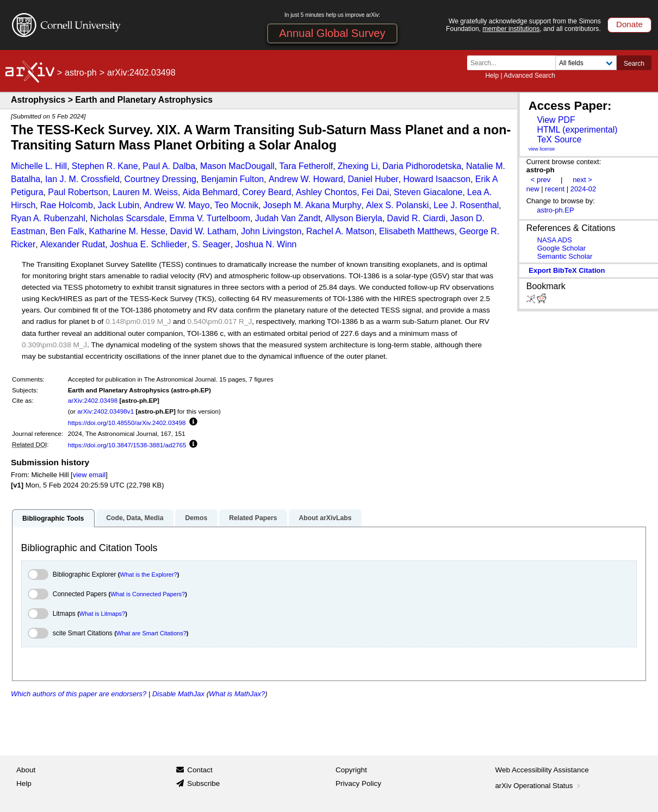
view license (542, 149)
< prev (541, 180)
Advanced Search (529, 76)
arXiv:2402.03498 (93, 400)
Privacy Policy (358, 783)
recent (555, 189)
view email (89, 475)
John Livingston (271, 231)
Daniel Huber (373, 179)
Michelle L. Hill (39, 166)
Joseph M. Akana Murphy (312, 205)
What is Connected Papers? (148, 594)
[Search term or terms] (514, 63)
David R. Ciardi (417, 218)
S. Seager (211, 244)
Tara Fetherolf (306, 166)
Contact (200, 770)
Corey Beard (267, 192)
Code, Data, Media (135, 518)
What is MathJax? (237, 694)
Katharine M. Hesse (128, 231)
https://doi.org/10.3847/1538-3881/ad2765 (127, 445)
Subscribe (203, 783)
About (26, 770)
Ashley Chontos (326, 192)
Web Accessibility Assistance (542, 770)
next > (582, 180)
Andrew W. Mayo (177, 205)
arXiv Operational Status (539, 786)
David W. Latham (203, 231)
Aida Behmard (210, 192)
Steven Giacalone (428, 192)
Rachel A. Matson (340, 231)
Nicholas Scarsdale (128, 218)
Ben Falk (67, 231)
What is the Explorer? (149, 574)
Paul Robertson (78, 192)
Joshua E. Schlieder (148, 244)
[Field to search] (586, 63)
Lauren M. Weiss (145, 192)
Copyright (351, 770)
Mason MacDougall (237, 166)
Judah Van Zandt (288, 218)
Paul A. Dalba (169, 166)
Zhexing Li (358, 166)
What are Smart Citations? (151, 633)
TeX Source (559, 139)
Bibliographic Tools (53, 519)
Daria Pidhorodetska (422, 166)
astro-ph (81, 73)
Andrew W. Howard (306, 179)
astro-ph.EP (555, 210)
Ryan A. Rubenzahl (48, 218)
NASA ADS (555, 240)
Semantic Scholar (565, 256)
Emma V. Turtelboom (210, 218)
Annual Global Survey (332, 33)
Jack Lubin (119, 205)
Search (634, 64)
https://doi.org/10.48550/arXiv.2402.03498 (127, 423)
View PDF (556, 120)
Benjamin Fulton (233, 179)
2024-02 (583, 189)
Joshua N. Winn (266, 244)
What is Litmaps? (102, 614)
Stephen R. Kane (105, 166)
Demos (196, 518)
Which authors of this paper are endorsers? (79, 694)
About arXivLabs (325, 518)
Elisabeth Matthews (417, 231)
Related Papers (253, 518)
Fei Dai (375, 192)
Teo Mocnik (236, 205)
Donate (629, 24)
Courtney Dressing (160, 179)
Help (492, 76)
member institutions (511, 29)
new (533, 189)
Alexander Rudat (73, 244)
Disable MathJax (178, 694)
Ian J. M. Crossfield (82, 179)
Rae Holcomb (67, 205)
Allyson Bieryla (354, 218)
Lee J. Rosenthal (466, 205)
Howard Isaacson (437, 179)
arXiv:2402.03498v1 (105, 411)
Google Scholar (561, 248)
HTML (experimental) (577, 130)
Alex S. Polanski (398, 205)
